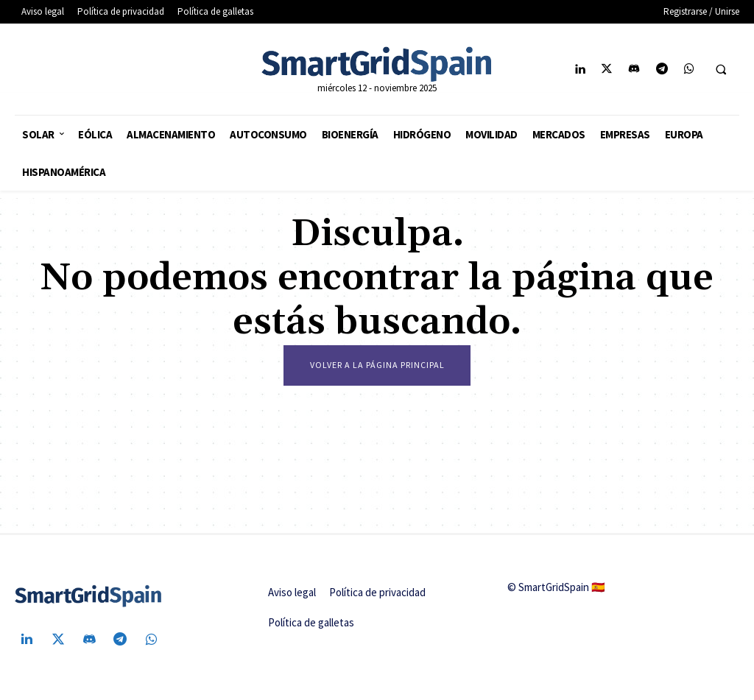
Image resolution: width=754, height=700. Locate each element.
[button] (721, 70)
